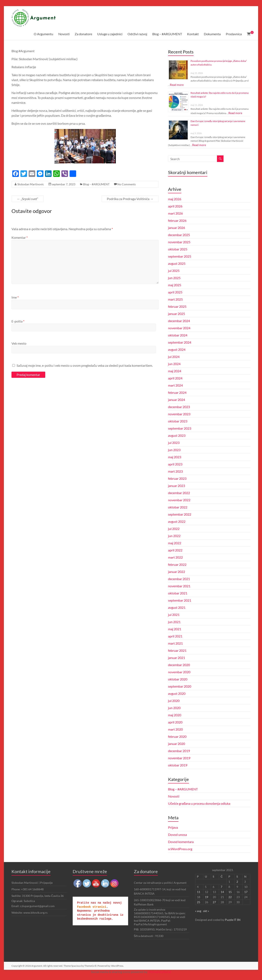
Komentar (20, 237)
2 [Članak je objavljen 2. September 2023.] (237, 882)
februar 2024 (177, 392)
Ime (15, 297)
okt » (206, 911)
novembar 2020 (179, 672)
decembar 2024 (179, 321)
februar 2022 (177, 564)
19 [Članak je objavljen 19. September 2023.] (207, 897)
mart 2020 (175, 729)
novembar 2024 (179, 328)
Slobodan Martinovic (31, 184)
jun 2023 (174, 450)
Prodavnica (234, 34)
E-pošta (18, 321)
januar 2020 (177, 744)
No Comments (126, 184)
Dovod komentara (181, 842)
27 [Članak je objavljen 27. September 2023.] (214, 902)
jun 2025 (174, 278)
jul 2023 (174, 443)
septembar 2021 (180, 600)
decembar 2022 (179, 493)
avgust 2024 (177, 349)
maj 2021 (175, 629)
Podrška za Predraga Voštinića (130, 199)
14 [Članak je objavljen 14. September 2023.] (222, 892)
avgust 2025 (177, 263)
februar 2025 (177, 306)
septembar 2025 (180, 256)
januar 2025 (177, 314)
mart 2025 (175, 299)
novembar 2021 (179, 586)
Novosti (64, 34)
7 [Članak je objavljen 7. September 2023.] (221, 887)
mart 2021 (175, 643)
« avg (198, 911)
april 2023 (175, 464)
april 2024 (175, 378)
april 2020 (175, 722)
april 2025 (175, 292)
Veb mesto (19, 343)
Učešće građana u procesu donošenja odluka (199, 803)
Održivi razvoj (137, 34)
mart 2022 (175, 557)
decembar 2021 (179, 579)
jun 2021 (174, 622)
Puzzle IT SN (233, 920)
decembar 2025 (179, 235)
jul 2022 (174, 529)
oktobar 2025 (178, 249)
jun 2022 (174, 536)
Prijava (173, 827)
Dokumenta (212, 34)
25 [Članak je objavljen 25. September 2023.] (199, 902)
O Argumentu (43, 34)
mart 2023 (175, 471)
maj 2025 (175, 285)
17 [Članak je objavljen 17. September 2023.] (246, 892)
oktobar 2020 (178, 679)
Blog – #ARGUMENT (167, 34)
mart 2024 (175, 385)
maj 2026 (175, 199)
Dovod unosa (177, 835)
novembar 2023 (179, 414)
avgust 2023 (177, 435)
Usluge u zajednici (110, 34)
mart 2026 (175, 213)
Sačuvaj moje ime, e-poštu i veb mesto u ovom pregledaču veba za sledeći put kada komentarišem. (85, 365)
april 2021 (175, 636)
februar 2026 (177, 220)
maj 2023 (175, 457)
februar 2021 (177, 650)
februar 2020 (177, 736)
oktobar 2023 (178, 421)
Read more (177, 85)
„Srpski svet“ (28, 199)
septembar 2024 (180, 342)
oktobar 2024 (178, 335)
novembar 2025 (179, 242)
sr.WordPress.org (180, 849)
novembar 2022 (179, 500)
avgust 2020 (177, 693)
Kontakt (193, 34)
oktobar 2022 (178, 507)
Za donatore (83, 34)
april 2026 (175, 206)
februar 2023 (177, 478)
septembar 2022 (180, 514)
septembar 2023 (180, 428)
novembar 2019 (179, 758)
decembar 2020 (179, 665)
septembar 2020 (180, 686)
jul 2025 (174, 271)
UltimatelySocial (160, 972)
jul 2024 (174, 357)
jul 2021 (174, 615)
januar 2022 (177, 572)
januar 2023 (177, 486)
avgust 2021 (177, 607)
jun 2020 (174, 708)
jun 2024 (174, 364)
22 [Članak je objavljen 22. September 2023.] (230, 897)
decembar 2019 (179, 751)
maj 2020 (175, 715)
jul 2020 (174, 701)
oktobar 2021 (178, 593)
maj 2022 (175, 543)
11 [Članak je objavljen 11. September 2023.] (199, 892)
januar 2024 (177, 400)
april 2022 (175, 550)
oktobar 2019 (178, 765)
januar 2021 (177, 658)
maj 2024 (175, 371)
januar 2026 (177, 228)
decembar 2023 (179, 407)
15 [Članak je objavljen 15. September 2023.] (230, 892)
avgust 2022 (177, 521)
